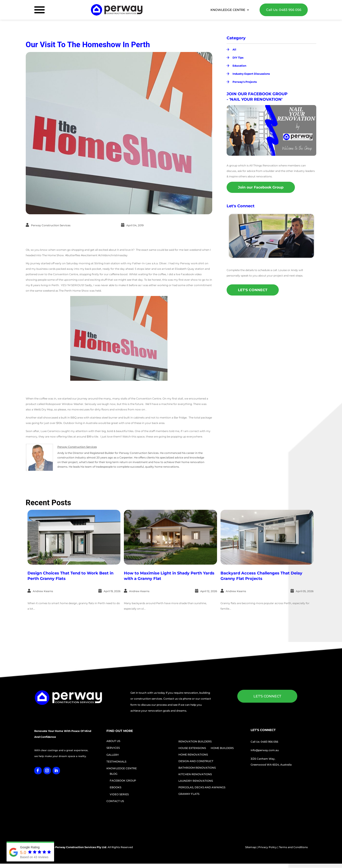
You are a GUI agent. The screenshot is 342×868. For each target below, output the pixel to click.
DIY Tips (238, 58)
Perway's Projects (245, 82)
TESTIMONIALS (116, 762)
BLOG (114, 774)
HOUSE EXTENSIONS (192, 748)
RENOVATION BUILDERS (195, 742)
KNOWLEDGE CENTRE (228, 10)
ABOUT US (113, 741)
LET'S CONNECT (253, 290)
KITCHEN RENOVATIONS (195, 774)
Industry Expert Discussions (251, 74)
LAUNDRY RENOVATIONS (196, 781)
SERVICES (113, 748)
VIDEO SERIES (119, 794)
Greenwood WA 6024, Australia (271, 765)
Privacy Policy (268, 847)
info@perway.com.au (265, 750)
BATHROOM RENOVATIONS (197, 768)
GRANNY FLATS (189, 794)
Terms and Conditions (293, 847)
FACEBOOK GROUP (123, 781)
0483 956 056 (269, 742)
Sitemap (251, 847)
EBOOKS (115, 787)
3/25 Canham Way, (263, 759)
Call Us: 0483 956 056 (284, 10)
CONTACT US (115, 801)
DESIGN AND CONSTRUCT (196, 761)
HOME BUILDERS (222, 748)
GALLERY (113, 755)
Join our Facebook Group (261, 187)
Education (239, 66)
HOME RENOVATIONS (193, 755)
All (234, 49)
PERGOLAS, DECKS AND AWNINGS (202, 787)
